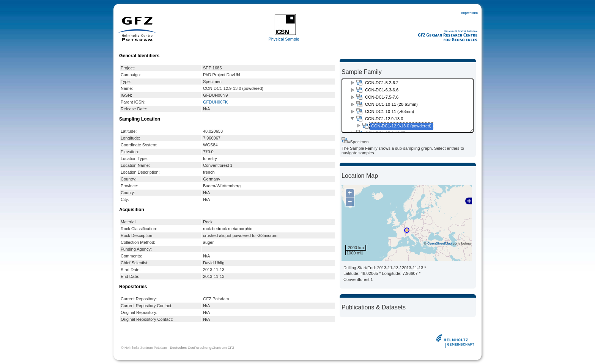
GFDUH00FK (215, 102)
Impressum (469, 13)
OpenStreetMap (440, 243)
